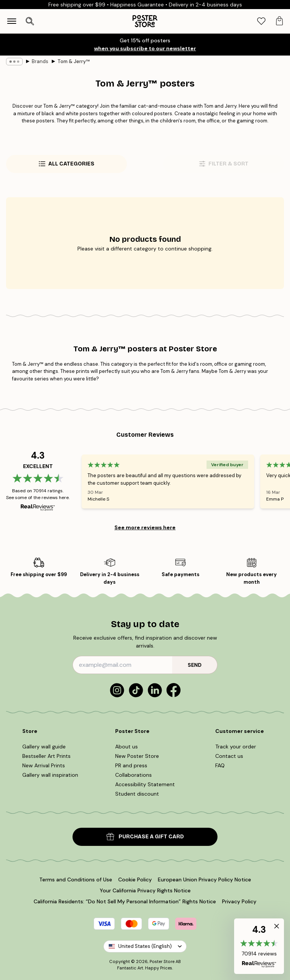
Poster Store (162, 961)
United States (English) (145, 946)
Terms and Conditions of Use (76, 880)
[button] (259, 946)
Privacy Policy (239, 901)
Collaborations (133, 775)
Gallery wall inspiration (50, 775)
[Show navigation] (12, 21)
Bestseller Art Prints (46, 756)
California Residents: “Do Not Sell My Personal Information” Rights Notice (125, 901)
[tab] (261, 21)
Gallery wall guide (44, 747)
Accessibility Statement (145, 784)
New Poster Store (137, 756)
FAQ (220, 765)
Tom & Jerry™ (73, 61)
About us (126, 747)
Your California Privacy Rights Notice (145, 890)
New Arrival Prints (44, 765)
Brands (40, 61)
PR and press (131, 765)
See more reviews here (145, 527)
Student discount (137, 794)
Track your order (236, 747)
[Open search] (30, 21)
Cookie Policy (135, 880)
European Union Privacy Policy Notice (204, 880)
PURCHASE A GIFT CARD (145, 837)
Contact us (229, 756)
